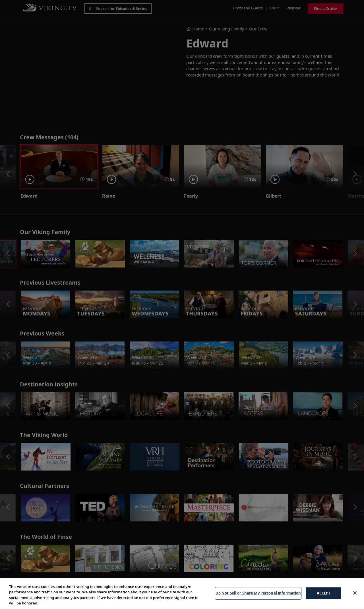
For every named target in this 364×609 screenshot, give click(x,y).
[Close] (355, 593)
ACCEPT (324, 593)
